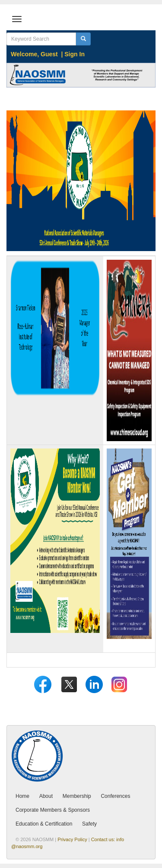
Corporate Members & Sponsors (53, 810)
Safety (89, 824)
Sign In (75, 54)
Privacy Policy (72, 839)
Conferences (115, 796)
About (46, 796)
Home (22, 796)
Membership (77, 796)
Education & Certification (44, 824)
